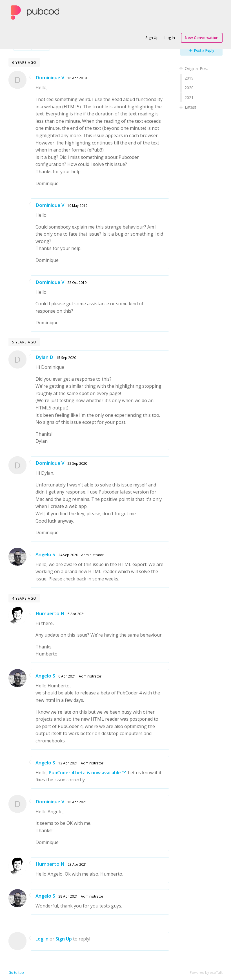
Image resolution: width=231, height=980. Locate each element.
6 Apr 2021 (67, 676)
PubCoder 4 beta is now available (87, 773)
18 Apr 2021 (77, 802)
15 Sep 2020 (66, 358)
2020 (189, 88)
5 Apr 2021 (76, 614)
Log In (170, 38)
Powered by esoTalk (206, 973)
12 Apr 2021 (68, 763)
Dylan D (44, 357)
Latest (188, 107)
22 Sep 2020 (77, 463)
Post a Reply (202, 50)
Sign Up (152, 38)
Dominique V (50, 77)
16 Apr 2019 (77, 78)
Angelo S (45, 554)
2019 (189, 78)
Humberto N (50, 613)
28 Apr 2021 (68, 896)
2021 (189, 97)
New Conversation (202, 38)
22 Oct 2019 (77, 282)
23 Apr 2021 (77, 864)
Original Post (194, 68)
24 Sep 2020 (68, 555)
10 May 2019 (77, 205)
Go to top (16, 973)
